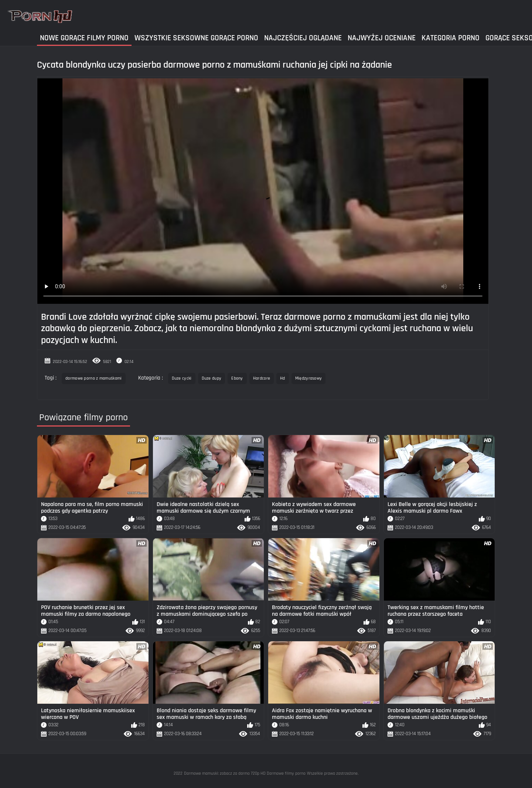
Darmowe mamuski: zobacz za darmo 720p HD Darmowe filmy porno (245, 773)
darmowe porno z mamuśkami (94, 378)
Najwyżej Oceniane (382, 38)
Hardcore (262, 378)
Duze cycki (182, 378)
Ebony (237, 378)
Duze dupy (212, 378)
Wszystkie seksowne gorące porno (196, 38)
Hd (283, 378)
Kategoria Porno (451, 38)
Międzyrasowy (309, 378)
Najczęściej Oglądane (303, 38)
